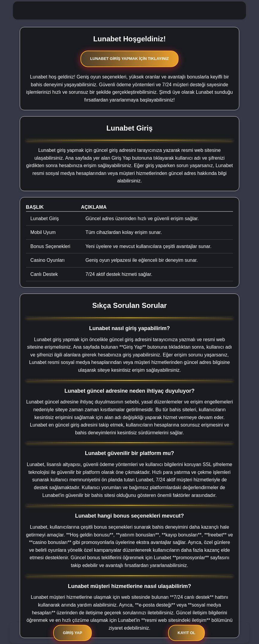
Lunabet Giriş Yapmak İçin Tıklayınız (129, 59)
